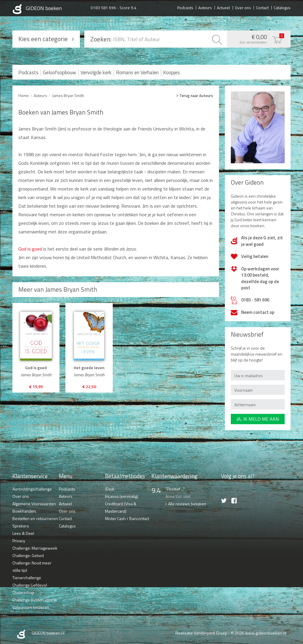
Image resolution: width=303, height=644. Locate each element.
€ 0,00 (257, 38)
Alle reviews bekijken (187, 504)
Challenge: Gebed (28, 555)
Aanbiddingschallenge (32, 489)
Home (24, 96)
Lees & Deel (23, 533)
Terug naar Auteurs (196, 96)
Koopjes (171, 72)
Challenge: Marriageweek (35, 548)
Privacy (19, 541)
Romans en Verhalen (137, 72)
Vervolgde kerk (96, 72)
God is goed (30, 249)
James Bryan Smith (68, 96)
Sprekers (21, 526)
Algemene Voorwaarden (34, 504)
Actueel (223, 7)
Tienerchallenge (27, 578)
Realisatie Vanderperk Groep (201, 633)
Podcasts (185, 7)
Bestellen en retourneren (35, 518)
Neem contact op (258, 312)
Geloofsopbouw (59, 72)
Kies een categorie (43, 39)
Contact (262, 7)
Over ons (243, 7)
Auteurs (205, 7)
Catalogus (282, 7)
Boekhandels (24, 511)
